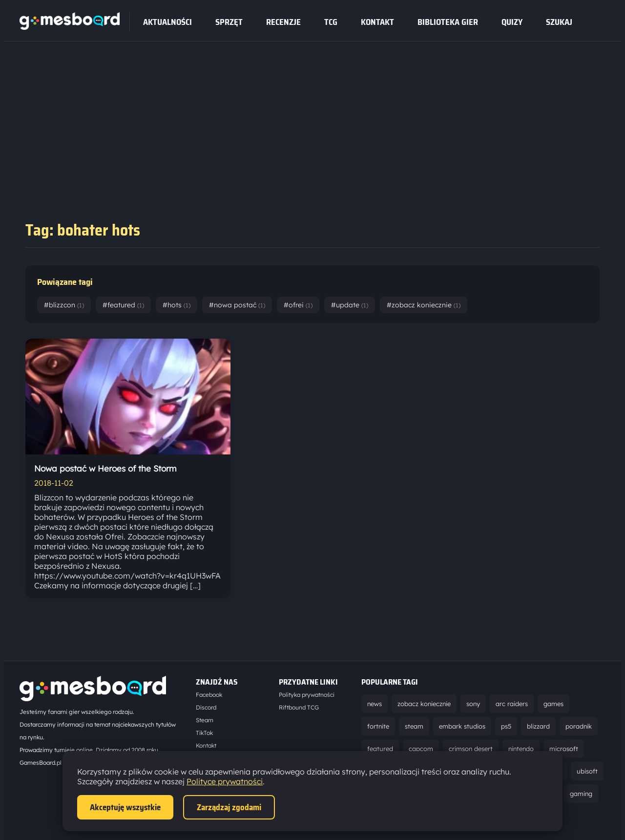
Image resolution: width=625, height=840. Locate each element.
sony (473, 704)
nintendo (521, 749)
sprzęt (229, 22)
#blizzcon (64, 305)
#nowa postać (237, 305)
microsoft (564, 749)
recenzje (283, 22)
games (553, 704)
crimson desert (471, 749)
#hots (177, 305)
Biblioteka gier (448, 22)
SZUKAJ (559, 22)
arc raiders (512, 704)
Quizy (512, 22)
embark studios (462, 726)
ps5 (506, 726)
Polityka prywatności (307, 695)
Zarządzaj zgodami (229, 807)
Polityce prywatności (225, 781)
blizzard (538, 726)
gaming (581, 794)
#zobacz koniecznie (424, 305)
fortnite (378, 726)
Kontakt (377, 22)
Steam (205, 720)
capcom (421, 749)
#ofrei (298, 305)
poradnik (579, 726)
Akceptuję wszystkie (125, 807)
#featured (123, 305)
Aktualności (167, 22)
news (375, 704)
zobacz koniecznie (424, 704)
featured (380, 749)
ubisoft (587, 771)
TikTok (204, 733)
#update (350, 305)
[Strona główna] (70, 27)
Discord (206, 707)
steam (414, 726)
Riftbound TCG (299, 707)
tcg (331, 22)
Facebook (209, 695)
